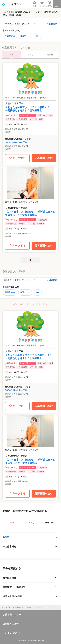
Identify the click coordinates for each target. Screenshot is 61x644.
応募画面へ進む (44, 158)
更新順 (50, 55)
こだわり (30, 523)
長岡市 (10, 36)
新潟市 (25, 36)
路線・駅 (49, 523)
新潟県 (29, 607)
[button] (30, 108)
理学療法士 (19, 607)
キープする (17, 158)
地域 (12, 523)
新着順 (31, 55)
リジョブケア (7, 607)
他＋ (38, 36)
